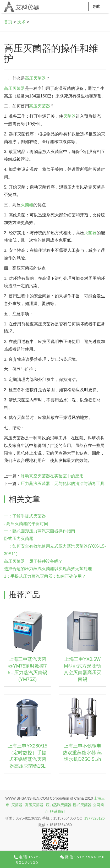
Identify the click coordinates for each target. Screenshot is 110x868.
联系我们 (57, 811)
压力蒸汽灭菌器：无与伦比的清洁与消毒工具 (63, 484)
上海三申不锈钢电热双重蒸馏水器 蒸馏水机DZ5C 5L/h (82, 753)
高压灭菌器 (35, 78)
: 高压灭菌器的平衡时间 (26, 524)
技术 (21, 22)
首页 (8, 22)
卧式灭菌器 (82, 805)
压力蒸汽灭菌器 (59, 805)
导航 (96, 7)
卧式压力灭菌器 (19, 539)
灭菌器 (69, 116)
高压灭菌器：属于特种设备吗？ (33, 561)
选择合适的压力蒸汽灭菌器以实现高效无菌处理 (48, 569)
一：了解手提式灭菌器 (25, 516)
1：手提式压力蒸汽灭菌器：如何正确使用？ (45, 576)
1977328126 (95, 818)
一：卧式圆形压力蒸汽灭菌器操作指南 (40, 531)
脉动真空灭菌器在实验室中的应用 (52, 476)
